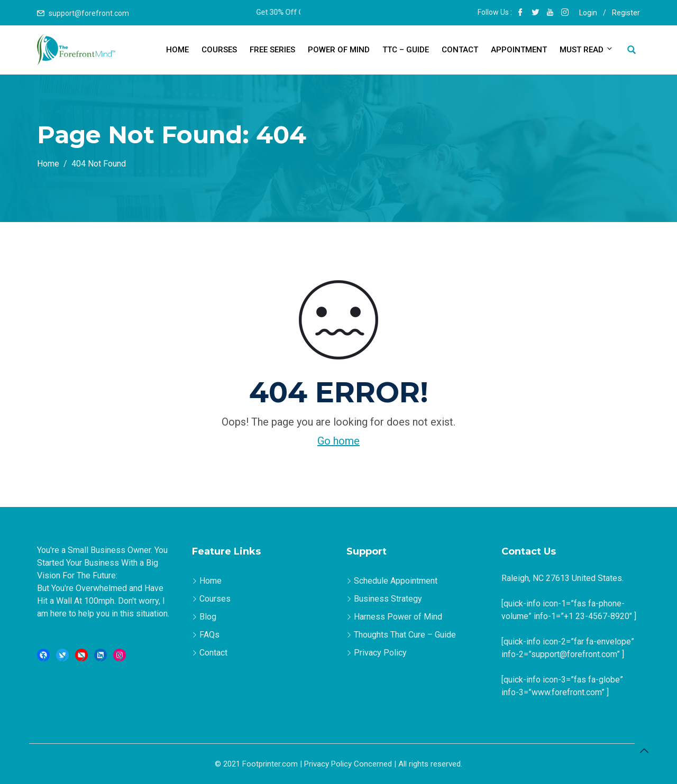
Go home (338, 441)
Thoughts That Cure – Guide (405, 635)
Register (626, 13)
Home (177, 50)
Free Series (272, 50)
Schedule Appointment (396, 581)
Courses (219, 50)
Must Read (585, 49)
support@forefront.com (89, 13)
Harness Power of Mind (398, 617)
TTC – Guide (406, 50)
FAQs (209, 635)
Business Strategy (388, 599)
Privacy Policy (380, 653)
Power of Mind (339, 50)
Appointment (519, 50)
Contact (460, 50)
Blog (208, 617)
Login (588, 13)
